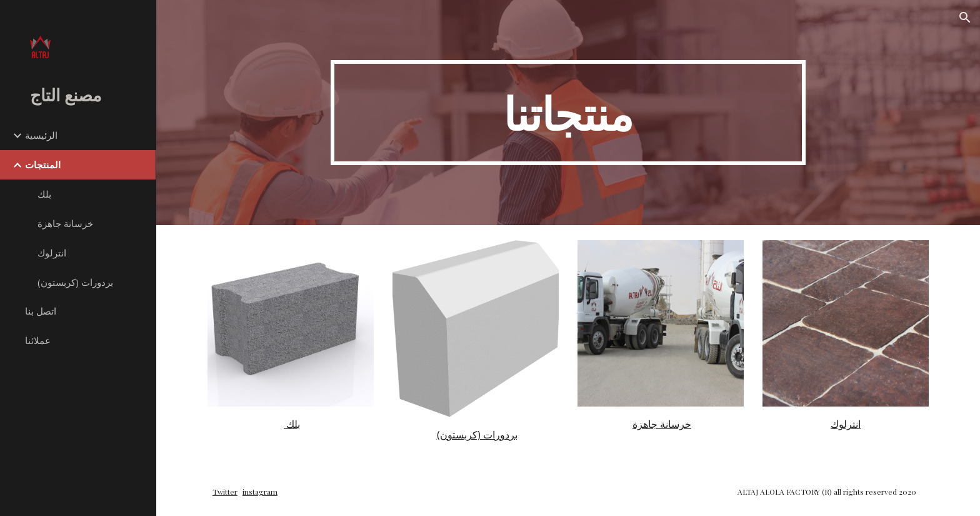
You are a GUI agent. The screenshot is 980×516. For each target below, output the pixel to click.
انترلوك (846, 424)
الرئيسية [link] (41, 135)
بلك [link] (44, 194)
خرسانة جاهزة (662, 424)
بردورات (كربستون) (477, 435)
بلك (292, 424)
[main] (568, 113)
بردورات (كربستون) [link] (75, 282)
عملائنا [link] (38, 340)
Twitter (225, 492)
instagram (260, 492)
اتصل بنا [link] (41, 311)
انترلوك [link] (52, 253)
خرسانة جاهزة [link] (65, 223)
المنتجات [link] (43, 164)
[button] (965, 18)
